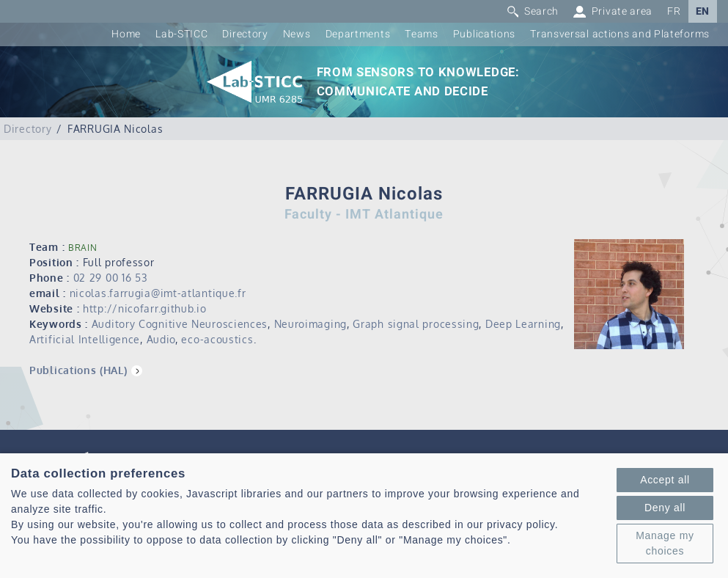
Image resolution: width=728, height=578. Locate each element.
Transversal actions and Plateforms (620, 34)
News (297, 34)
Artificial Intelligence (85, 339)
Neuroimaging (310, 324)
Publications (484, 34)
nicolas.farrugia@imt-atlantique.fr (158, 293)
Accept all (665, 480)
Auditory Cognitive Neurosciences (180, 324)
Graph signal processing (416, 324)
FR (674, 11)
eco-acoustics (217, 339)
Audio (161, 339)
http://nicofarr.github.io (145, 308)
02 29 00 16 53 (111, 278)
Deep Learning (523, 324)
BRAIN (83, 248)
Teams (422, 34)
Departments (358, 34)
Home (126, 34)
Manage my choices (665, 543)
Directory (245, 34)
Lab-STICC (181, 34)
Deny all (665, 508)
